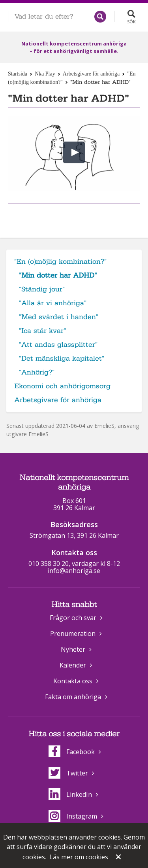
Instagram (73, 816)
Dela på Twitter (82, 217)
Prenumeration (73, 634)
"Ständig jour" (42, 289)
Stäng (119, 858)
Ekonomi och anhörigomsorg (62, 386)
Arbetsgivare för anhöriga (91, 74)
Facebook (72, 752)
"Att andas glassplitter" (58, 345)
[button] (74, 152)
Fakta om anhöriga (73, 697)
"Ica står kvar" (42, 331)
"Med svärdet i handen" (59, 317)
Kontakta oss (73, 681)
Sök (131, 22)
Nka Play (45, 74)
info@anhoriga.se (74, 571)
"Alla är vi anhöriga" (53, 303)
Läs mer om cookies (79, 857)
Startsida (18, 74)
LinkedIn (70, 794)
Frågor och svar (73, 618)
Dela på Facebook (64, 217)
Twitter (68, 773)
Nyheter (73, 649)
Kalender (73, 665)
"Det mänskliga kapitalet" (62, 358)
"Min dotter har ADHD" (58, 275)
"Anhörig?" (37, 372)
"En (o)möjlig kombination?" (60, 262)
